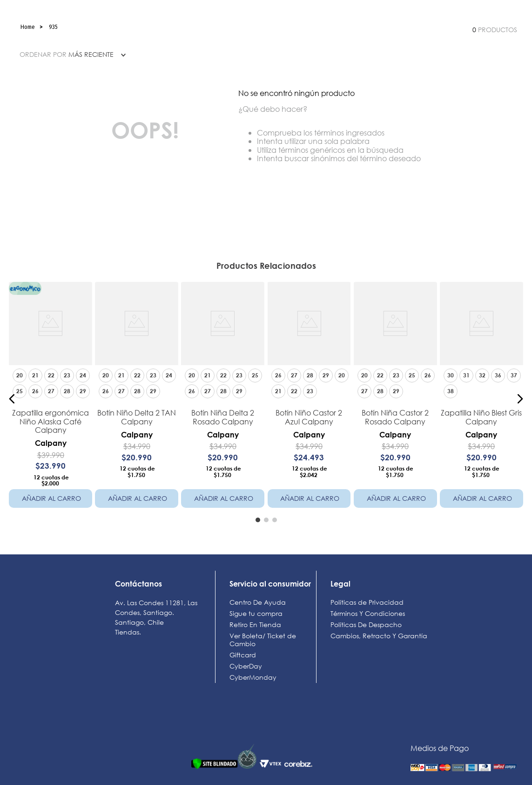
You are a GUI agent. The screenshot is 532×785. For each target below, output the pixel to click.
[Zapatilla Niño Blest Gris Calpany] (481, 399)
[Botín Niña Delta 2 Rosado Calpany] (223, 399)
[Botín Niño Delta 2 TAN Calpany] (137, 399)
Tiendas (127, 632)
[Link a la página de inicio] (28, 27)
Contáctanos (138, 584)
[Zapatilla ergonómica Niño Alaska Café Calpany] (51, 399)
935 (53, 27)
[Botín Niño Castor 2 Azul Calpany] (309, 399)
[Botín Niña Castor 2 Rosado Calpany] (395, 399)
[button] (12, 399)
